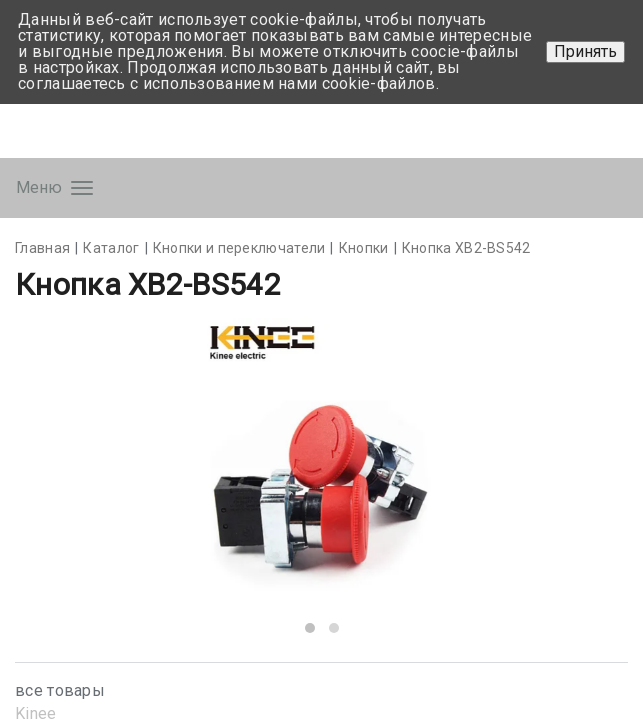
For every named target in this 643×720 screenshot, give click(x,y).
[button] (310, 628)
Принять (585, 51)
